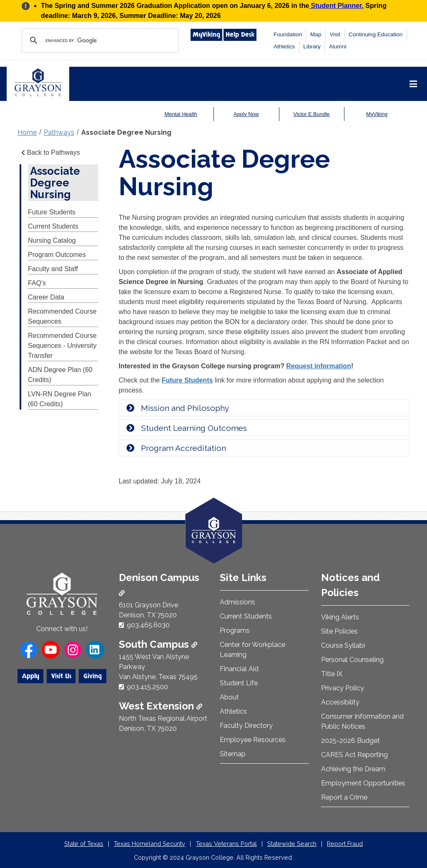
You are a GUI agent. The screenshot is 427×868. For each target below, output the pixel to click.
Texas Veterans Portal (226, 844)
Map (316, 34)
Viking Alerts (340, 617)
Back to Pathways (50, 152)
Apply (31, 676)
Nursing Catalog (52, 240)
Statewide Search (292, 844)
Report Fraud (345, 844)
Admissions (237, 602)
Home (27, 132)
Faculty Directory (246, 726)
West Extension (161, 706)
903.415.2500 (147, 687)
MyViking (206, 35)
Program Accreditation (176, 448)
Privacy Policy (343, 688)
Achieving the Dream (353, 769)
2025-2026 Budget (350, 741)
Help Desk (240, 35)
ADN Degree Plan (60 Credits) (60, 375)
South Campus (158, 644)
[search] (99, 40)
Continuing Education (376, 34)
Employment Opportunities (363, 783)
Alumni (338, 47)
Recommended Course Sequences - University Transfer (62, 346)
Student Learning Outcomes (186, 428)
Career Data (46, 297)
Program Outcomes (57, 255)
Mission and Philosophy (177, 408)
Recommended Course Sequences (62, 316)
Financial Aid (239, 669)
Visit (335, 34)
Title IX (332, 674)
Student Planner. (336, 6)
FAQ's (37, 283)
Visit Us (61, 676)
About (229, 697)
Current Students (53, 226)
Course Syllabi (343, 645)
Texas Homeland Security (149, 844)
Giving (93, 676)
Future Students (52, 212)
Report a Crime (344, 797)
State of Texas (84, 844)
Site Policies (339, 631)
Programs (235, 630)
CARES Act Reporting (354, 755)
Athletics (284, 47)
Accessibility (340, 702)
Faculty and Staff (53, 269)
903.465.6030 (148, 625)
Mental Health (181, 114)
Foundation (288, 34)
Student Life (239, 683)
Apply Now (246, 114)
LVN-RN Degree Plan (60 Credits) (60, 399)
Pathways (59, 132)
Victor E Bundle (311, 114)
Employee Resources (253, 740)
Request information (319, 366)
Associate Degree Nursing (126, 132)
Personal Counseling (352, 660)
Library (312, 47)
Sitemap (233, 754)
